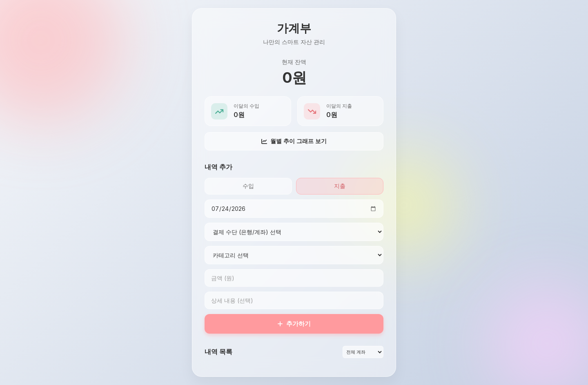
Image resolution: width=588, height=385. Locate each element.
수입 (248, 186)
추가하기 (294, 324)
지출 (340, 186)
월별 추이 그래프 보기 (294, 141)
